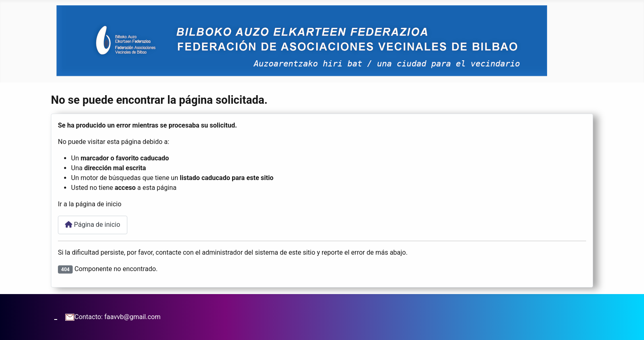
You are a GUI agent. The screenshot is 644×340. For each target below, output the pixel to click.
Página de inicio (93, 225)
